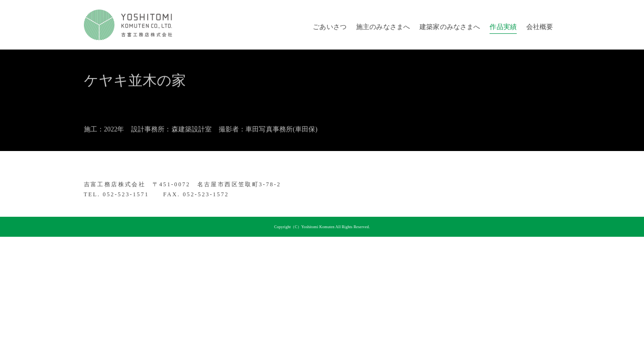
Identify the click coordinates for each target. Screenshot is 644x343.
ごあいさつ (330, 27)
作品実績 (503, 27)
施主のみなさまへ (383, 27)
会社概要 (540, 27)
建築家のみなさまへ (450, 27)
